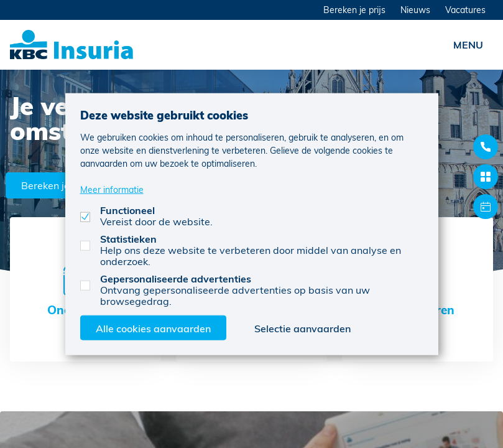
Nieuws (415, 10)
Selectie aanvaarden (302, 328)
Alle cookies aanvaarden (153, 328)
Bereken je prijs (354, 10)
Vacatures (465, 10)
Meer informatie (112, 189)
